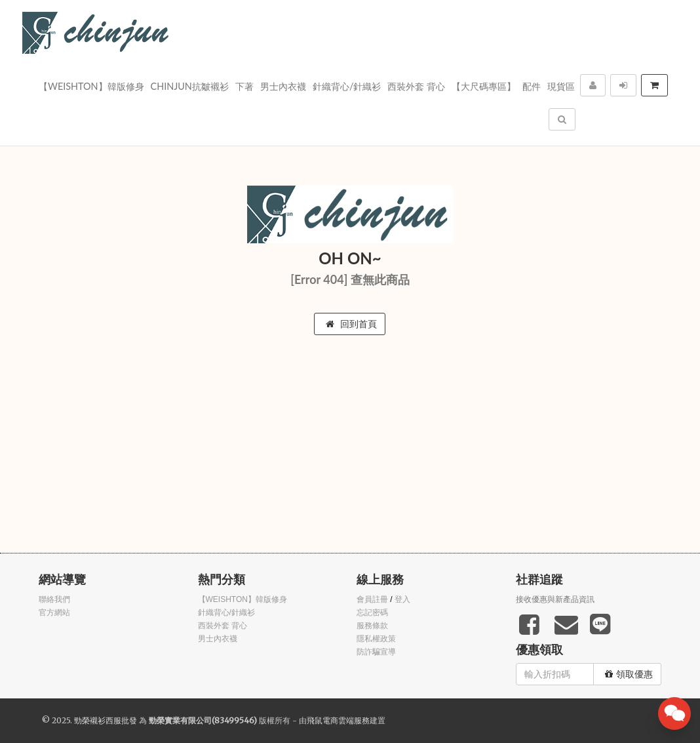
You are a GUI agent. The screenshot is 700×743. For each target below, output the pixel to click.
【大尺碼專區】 (484, 86)
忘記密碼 (372, 612)
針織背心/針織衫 (347, 86)
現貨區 (561, 86)
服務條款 (372, 626)
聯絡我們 (54, 599)
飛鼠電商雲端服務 (338, 720)
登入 (402, 599)
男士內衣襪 (283, 86)
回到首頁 (351, 324)
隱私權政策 (376, 639)
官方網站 (54, 612)
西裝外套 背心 (416, 86)
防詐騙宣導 (376, 652)
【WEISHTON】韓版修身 (91, 86)
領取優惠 (629, 674)
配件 (532, 86)
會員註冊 (372, 599)
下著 (244, 86)
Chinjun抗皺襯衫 (190, 86)
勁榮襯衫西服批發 (106, 720)
